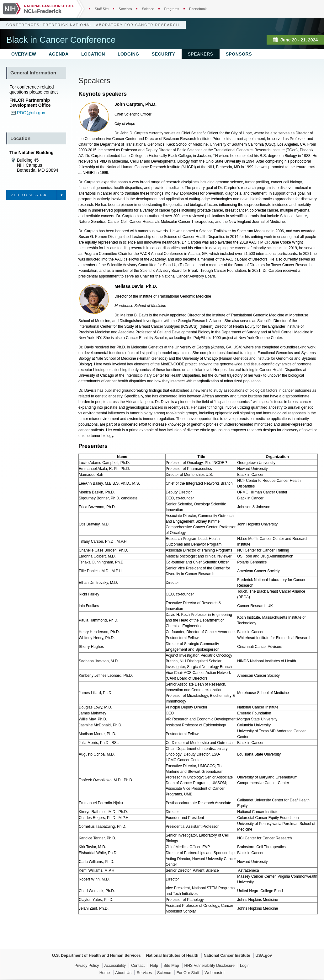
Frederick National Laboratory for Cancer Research (111, 25)
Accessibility (115, 966)
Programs (172, 9)
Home (105, 973)
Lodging (128, 54)
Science (148, 9)
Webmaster (215, 973)
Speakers (201, 54)
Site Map (171, 966)
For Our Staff (188, 973)
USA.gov (263, 956)
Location (93, 54)
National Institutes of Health (172, 956)
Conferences (23, 25)
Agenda (59, 54)
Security (164, 54)
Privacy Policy (87, 966)
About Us (123, 973)
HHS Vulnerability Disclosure (210, 966)
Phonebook (198, 9)
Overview (24, 54)
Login (245, 966)
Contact (138, 966)
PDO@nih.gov (31, 113)
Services (125, 9)
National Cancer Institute (227, 956)
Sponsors (239, 54)
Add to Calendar (29, 195)
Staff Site (102, 9)
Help (154, 966)
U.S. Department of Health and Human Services (96, 956)
